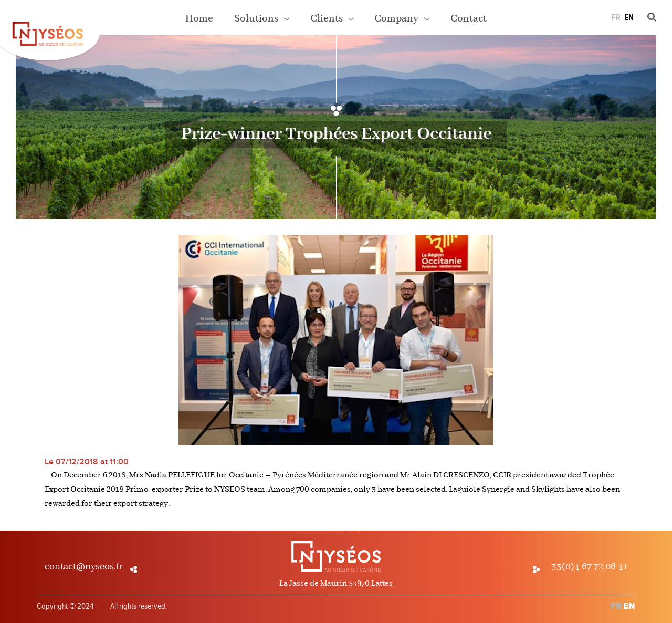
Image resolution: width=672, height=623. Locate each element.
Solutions (257, 19)
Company (397, 19)
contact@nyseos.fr (84, 567)
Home (199, 19)
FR (616, 18)
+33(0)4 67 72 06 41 (587, 567)
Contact (469, 19)
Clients (328, 19)
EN (629, 18)
